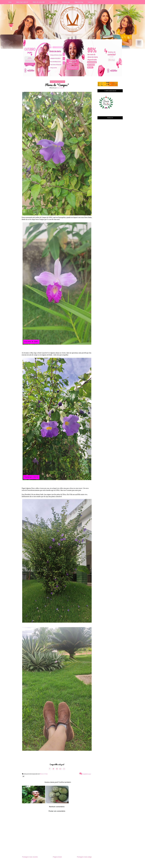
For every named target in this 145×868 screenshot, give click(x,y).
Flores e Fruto (44, 774)
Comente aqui (85, 774)
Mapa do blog (79, 2)
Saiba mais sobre (22, 2)
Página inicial (57, 857)
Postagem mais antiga (84, 857)
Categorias (53, 2)
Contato (90, 2)
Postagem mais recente (30, 857)
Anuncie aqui (66, 2)
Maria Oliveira (61, 88)
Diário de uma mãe (39, 2)
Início (10, 2)
